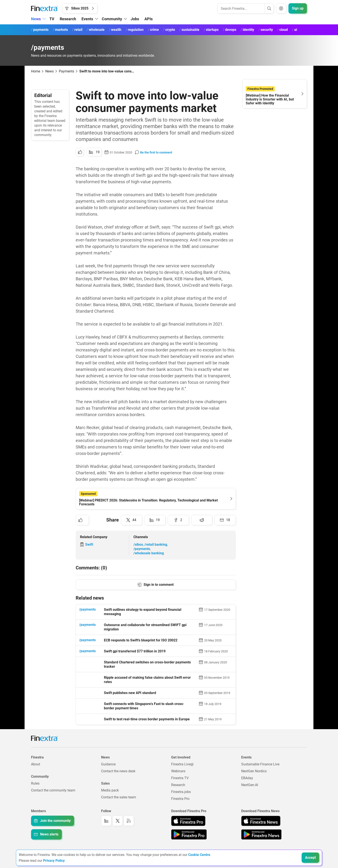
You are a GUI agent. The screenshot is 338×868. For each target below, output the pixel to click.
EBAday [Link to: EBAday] (247, 778)
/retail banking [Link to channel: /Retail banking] (156, 544)
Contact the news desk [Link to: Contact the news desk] (118, 771)
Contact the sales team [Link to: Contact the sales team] (119, 797)
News (49, 71)
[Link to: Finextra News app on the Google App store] (261, 834)
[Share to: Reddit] (202, 520)
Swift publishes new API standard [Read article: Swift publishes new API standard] (130, 693)
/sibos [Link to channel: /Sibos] (138, 544)
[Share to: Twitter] (132, 520)
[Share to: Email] (225, 520)
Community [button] (112, 19)
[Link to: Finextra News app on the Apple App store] (261, 821)
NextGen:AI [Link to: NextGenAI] (250, 785)
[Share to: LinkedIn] (94, 152)
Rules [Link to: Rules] (35, 783)
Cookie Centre (199, 855)
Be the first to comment (156, 152)
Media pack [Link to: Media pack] (110, 790)
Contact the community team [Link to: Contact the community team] (53, 790)
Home (36, 71)
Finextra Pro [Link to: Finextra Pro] (180, 799)
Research (68, 19)
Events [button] (87, 19)
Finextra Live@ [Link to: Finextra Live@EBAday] (182, 764)
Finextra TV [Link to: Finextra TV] (180, 778)
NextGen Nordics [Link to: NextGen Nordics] (254, 771)
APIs (149, 19)
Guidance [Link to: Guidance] (108, 764)
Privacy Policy (54, 861)
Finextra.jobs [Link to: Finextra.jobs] (181, 792)
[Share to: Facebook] (178, 520)
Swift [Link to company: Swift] (89, 544)
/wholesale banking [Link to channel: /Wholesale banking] (149, 553)
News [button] (36, 19)
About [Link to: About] (36, 764)
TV (52, 19)
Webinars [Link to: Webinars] (178, 771)
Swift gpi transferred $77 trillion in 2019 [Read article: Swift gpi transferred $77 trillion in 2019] (135, 651)
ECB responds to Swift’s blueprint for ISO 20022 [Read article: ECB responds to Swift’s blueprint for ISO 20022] (141, 640)
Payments (67, 71)
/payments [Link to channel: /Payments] (142, 549)
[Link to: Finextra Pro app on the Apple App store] (188, 821)
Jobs (135, 19)
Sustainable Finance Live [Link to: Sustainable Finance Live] (260, 764)
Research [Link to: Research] (178, 785)
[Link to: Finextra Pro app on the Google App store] (189, 834)
